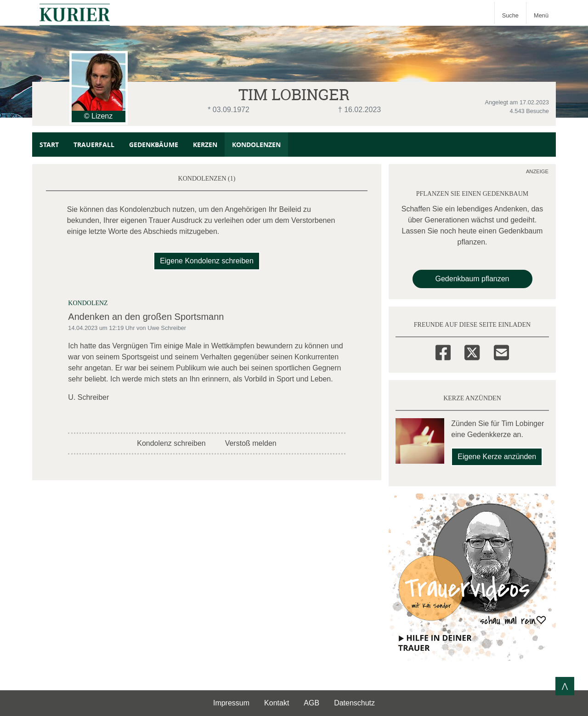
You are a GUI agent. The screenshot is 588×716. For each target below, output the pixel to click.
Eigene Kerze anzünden (497, 457)
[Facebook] (443, 351)
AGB (311, 703)
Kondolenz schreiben (171, 443)
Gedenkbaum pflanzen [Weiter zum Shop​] (472, 279)
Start (49, 145)
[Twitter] (472, 351)
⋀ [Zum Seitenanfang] (565, 686)
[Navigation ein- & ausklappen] (541, 13)
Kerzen (205, 145)
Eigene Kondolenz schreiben (207, 261)
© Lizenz (98, 116)
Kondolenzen (256, 145)
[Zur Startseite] (75, 13)
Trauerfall (94, 145)
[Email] (501, 351)
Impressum (231, 703)
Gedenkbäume (154, 145)
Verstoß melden (251, 443)
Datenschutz (354, 703)
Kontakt (277, 703)
